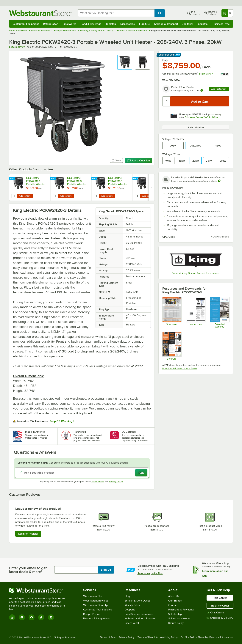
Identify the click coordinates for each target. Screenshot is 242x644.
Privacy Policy (116, 482)
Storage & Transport (166, 24)
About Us (174, 596)
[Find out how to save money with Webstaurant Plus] (13, 179)
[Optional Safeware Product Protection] (220, 312)
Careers (173, 605)
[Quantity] (167, 101)
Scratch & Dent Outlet (137, 601)
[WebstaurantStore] (40, 591)
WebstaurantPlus (93, 596)
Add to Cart (25, 196)
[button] (125, 62)
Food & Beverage (91, 24)
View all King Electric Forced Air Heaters (196, 274)
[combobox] (116, 13)
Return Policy (176, 623)
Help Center (220, 598)
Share (116, 160)
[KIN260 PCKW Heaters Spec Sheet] (172, 312)
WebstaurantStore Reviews (140, 619)
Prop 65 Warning (61, 421)
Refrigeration (51, 24)
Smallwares (70, 24)
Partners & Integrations (96, 619)
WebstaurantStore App (96, 605)
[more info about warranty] (202, 91)
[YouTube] (22, 617)
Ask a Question (139, 160)
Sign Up (106, 570)
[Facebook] (32, 617)
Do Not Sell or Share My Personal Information (207, 637)
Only (165, 60)
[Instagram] (12, 617)
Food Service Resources (139, 614)
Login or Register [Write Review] (28, 534)
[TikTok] (41, 617)
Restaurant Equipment (26, 24)
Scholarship (175, 614)
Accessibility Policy (167, 637)
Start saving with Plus (150, 573)
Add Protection (219, 89)
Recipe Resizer (92, 614)
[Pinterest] (51, 617)
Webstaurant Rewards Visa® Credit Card (201, 117)
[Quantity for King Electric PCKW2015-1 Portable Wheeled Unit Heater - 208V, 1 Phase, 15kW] (96, 196)
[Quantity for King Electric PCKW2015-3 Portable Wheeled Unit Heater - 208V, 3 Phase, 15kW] (137, 196)
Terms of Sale (108, 637)
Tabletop (111, 24)
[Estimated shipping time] (219, 181)
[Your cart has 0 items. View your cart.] (227, 13)
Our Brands (175, 601)
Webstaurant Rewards (96, 601)
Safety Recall (132, 623)
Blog (127, 596)
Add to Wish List (196, 127)
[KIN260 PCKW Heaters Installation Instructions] (196, 312)
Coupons (130, 610)
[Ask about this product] (82, 473)
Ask (141, 473)
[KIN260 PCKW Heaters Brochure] (172, 346)
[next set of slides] (152, 187)
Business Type (221, 24)
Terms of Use (98, 482)
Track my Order (220, 606)
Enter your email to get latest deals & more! (28, 570)
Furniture (145, 24)
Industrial (203, 24)
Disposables (128, 24)
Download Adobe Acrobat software (180, 368)
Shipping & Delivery (220, 618)
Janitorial (188, 24)
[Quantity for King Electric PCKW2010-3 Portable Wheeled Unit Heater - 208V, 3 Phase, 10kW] (55, 196)
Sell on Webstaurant (180, 619)
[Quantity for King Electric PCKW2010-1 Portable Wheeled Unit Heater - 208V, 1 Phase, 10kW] (14, 196)
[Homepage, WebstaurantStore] (40, 13)
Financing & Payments (181, 610)
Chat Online (215, 613)
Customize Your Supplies (98, 610)
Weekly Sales (132, 605)
